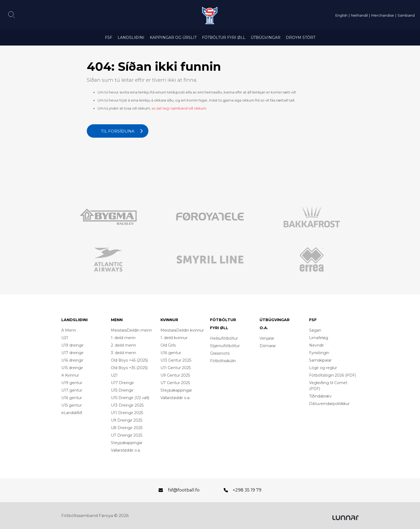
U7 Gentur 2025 (175, 383)
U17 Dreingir (122, 383)
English (341, 15)
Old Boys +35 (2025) (129, 368)
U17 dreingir (72, 353)
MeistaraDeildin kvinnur (182, 330)
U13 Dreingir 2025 (127, 405)
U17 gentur (72, 390)
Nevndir (316, 345)
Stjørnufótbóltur (225, 346)
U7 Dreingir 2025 (127, 435)
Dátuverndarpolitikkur (329, 404)
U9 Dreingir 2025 (127, 420)
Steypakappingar (127, 443)
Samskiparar (320, 360)
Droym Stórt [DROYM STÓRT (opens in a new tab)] (301, 37)
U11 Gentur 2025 (176, 368)
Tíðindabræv (320, 396)
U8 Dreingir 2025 (127, 428)
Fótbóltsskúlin (223, 361)
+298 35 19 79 (247, 490)
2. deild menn (123, 345)
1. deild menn (123, 338)
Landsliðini (131, 37)
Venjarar (267, 338)
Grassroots (220, 353)
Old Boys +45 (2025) (129, 360)
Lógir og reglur (323, 368)
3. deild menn (123, 353)
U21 (65, 338)
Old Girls (168, 345)
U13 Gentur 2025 (176, 360)
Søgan (315, 330)
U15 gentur (72, 405)
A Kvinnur (70, 375)
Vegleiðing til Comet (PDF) (328, 386)
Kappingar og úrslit (173, 37)
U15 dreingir (72, 368)
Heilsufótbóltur (224, 338)
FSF (109, 37)
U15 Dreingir (122, 390)
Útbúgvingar (266, 37)
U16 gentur (72, 398)
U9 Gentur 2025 (175, 375)
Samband (406, 15)
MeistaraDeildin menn (131, 330)
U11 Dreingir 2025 (127, 413)
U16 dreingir (72, 360)
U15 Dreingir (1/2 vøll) (130, 398)
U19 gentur (72, 383)
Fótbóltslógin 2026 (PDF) (333, 375)
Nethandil (359, 15)
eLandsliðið (72, 413)
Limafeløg (319, 338)
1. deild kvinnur (174, 338)
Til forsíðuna (118, 131)
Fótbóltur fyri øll (224, 37)
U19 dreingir (72, 345)
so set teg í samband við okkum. (179, 108)
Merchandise (383, 15)
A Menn (69, 330)
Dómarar (268, 346)
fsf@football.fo (184, 490)
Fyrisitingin (319, 353)
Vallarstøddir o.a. (126, 450)
